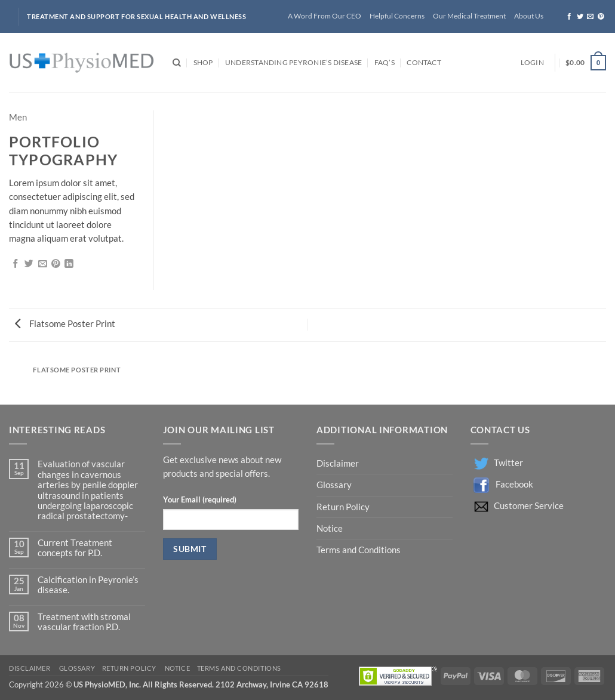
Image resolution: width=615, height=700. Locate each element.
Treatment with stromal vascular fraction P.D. (84, 622)
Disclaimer (339, 463)
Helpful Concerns (397, 16)
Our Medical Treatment (469, 16)
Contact (424, 62)
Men (18, 117)
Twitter (508, 463)
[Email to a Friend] (43, 264)
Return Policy (344, 507)
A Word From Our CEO (325, 16)
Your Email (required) (200, 499)
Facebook (514, 484)
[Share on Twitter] (29, 264)
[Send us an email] (590, 17)
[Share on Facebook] (16, 264)
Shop (203, 62)
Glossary (334, 485)
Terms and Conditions (359, 550)
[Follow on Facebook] (569, 17)
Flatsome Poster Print (65, 324)
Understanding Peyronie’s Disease (293, 62)
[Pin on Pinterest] (56, 264)
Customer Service (529, 506)
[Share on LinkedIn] (69, 264)
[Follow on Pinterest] (601, 17)
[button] (532, 63)
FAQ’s (385, 62)
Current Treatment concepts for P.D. (75, 548)
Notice (330, 528)
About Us (529, 16)
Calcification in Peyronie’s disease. (88, 585)
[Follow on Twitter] (580, 17)
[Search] (177, 63)
